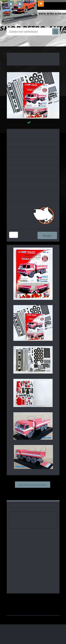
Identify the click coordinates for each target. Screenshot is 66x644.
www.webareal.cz (44, 607)
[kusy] (14, 235)
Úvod (13, 46)
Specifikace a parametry (33, 485)
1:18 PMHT (27, 601)
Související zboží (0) (32, 491)
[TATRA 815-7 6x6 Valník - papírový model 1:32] (33, 74)
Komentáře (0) (22, 497)
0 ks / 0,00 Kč (51, 2)
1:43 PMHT (43, 598)
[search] (55, 32)
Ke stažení (45, 497)
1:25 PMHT (42, 601)
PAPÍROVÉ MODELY (27, 46)
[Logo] (31, 17)
